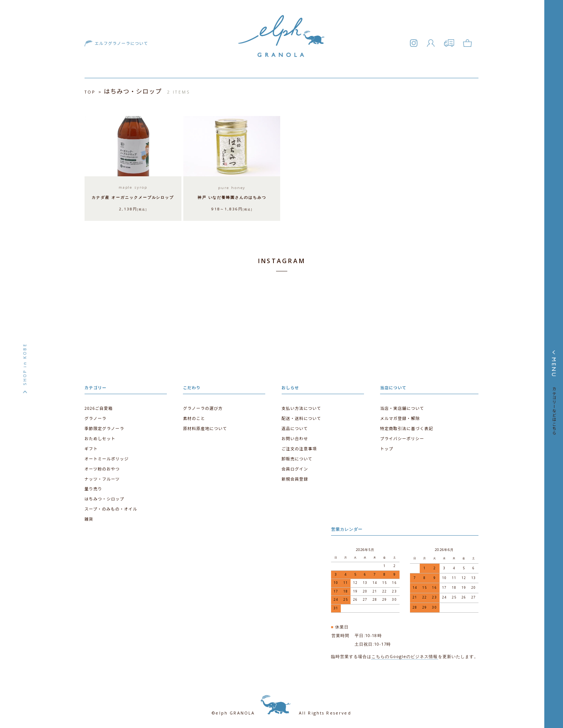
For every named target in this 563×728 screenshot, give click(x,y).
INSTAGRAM (281, 260)
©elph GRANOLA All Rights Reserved (281, 709)
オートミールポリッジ (106, 456)
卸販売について (297, 456)
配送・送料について (301, 417)
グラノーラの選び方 (203, 407)
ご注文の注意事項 (299, 447)
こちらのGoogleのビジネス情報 (405, 652)
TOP (90, 92)
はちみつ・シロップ (104, 496)
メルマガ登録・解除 (400, 417)
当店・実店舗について (402, 407)
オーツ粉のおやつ (102, 467)
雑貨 (89, 516)
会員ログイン (295, 467)
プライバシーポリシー (402, 437)
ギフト (91, 447)
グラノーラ (95, 417)
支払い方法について (301, 407)
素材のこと (194, 417)
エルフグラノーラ (282, 47)
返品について (295, 427)
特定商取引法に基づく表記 (406, 427)
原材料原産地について (205, 427)
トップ (387, 447)
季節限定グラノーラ (104, 427)
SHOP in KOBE (25, 364)
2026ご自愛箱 (99, 407)
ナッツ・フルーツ (102, 477)
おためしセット (100, 437)
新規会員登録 (295, 477)
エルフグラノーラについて (120, 44)
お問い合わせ (295, 437)
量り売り (93, 486)
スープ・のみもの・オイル (111, 507)
